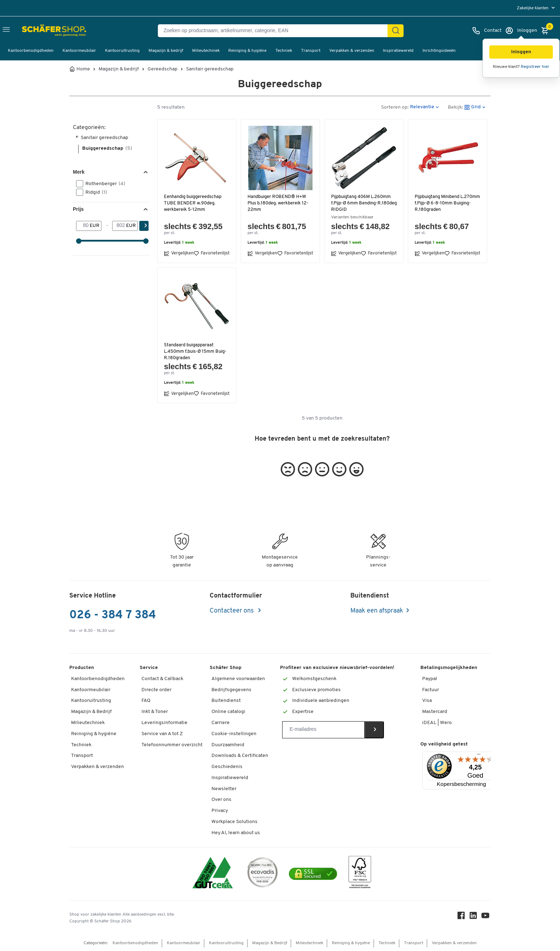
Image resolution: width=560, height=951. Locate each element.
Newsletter (224, 789)
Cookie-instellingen (234, 734)
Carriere (221, 723)
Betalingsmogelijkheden (449, 668)
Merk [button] (79, 172)
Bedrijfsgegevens (231, 690)
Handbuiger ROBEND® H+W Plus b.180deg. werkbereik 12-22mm (279, 203)
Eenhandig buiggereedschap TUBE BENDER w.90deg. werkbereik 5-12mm (194, 203)
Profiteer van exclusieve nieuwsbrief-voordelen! (337, 668)
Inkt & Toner (155, 712)
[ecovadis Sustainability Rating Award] (262, 874)
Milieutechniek (206, 51)
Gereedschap (162, 69)
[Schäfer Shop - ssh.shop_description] (40, 31)
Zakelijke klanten (533, 8)
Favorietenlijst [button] (212, 253)
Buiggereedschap (107, 148)
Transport (311, 51)
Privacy (220, 811)
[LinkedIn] (474, 917)
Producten (82, 668)
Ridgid (94, 192)
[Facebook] (462, 917)
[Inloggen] (521, 31)
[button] (521, 52)
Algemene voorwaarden (238, 679)
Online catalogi (228, 712)
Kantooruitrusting (122, 51)
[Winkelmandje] (547, 31)
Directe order (156, 690)
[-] (119, 226)
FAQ (146, 701)
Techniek (284, 51)
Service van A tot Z (162, 734)
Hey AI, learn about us (236, 833)
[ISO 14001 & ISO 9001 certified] (213, 874)
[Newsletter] (323, 730)
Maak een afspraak (377, 611)
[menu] (537, 8)
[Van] (83, 226)
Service (149, 668)
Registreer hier (535, 67)
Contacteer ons (232, 611)
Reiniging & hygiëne (247, 51)
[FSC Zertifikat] (360, 874)
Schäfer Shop (226, 668)
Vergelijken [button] (179, 253)
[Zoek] (396, 31)
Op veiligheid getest (444, 744)
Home (83, 69)
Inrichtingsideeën (439, 51)
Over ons (221, 800)
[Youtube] (486, 917)
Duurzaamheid (228, 745)
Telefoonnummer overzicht (172, 745)
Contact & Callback (162, 679)
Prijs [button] (78, 209)
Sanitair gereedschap (210, 69)
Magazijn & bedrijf (166, 51)
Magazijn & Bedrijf (91, 712)
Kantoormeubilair (79, 51)
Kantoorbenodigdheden (31, 51)
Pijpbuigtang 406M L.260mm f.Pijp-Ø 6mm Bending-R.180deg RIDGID (362, 203)
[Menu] (479, 756)
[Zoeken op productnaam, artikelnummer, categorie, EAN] (276, 31)
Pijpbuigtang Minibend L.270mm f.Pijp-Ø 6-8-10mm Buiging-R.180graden (445, 203)
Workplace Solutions (234, 822)
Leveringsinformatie (164, 723)
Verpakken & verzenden (352, 51)
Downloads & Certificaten (240, 756)
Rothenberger (103, 184)
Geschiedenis (227, 767)
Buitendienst (226, 701)
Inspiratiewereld (398, 51)
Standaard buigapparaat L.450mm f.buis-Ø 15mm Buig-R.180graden (196, 351)
